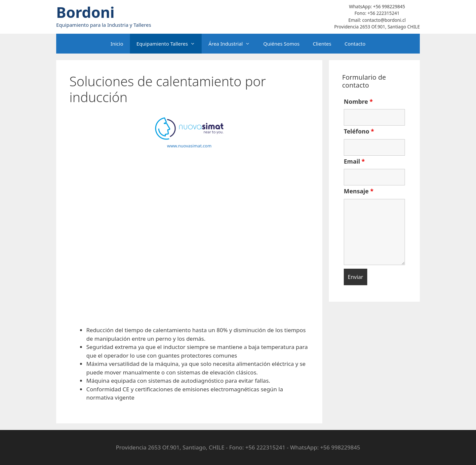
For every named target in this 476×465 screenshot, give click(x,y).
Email (354, 161)
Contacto (355, 44)
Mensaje (359, 191)
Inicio (117, 44)
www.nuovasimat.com (189, 146)
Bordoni (85, 12)
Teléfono (359, 131)
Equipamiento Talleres (169, 44)
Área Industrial (232, 44)
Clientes (322, 44)
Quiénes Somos (281, 44)
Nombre (358, 101)
